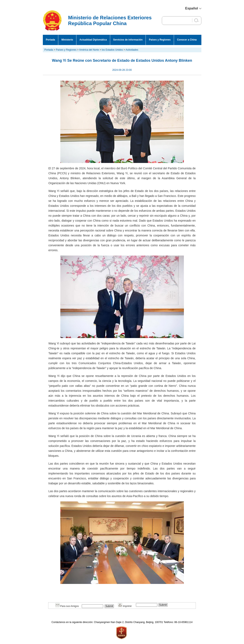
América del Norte (89, 50)
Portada (51, 40)
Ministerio (67, 40)
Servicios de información (128, 40)
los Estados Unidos (112, 50)
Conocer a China (187, 40)
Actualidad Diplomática (93, 40)
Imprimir (125, 606)
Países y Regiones (160, 40)
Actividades (132, 50)
